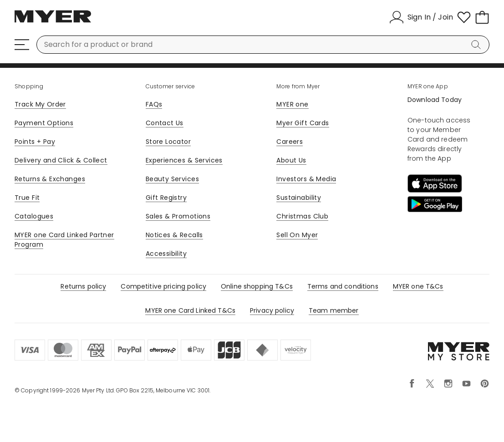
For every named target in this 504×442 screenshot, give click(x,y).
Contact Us (165, 123)
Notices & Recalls (174, 235)
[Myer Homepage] (53, 21)
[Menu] (22, 45)
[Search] (478, 45)
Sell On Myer (297, 235)
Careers (290, 142)
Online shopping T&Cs (257, 286)
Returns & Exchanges (50, 179)
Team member (334, 310)
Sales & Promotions (178, 216)
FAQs (154, 104)
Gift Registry (166, 198)
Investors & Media (306, 179)
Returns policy (83, 286)
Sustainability (299, 198)
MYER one (292, 104)
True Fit (27, 198)
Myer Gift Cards (303, 123)
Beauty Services (172, 179)
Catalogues (34, 216)
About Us (291, 160)
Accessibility (166, 254)
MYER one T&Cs (418, 286)
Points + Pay (35, 142)
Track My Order (40, 104)
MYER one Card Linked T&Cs (190, 310)
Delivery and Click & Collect (61, 160)
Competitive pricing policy (163, 286)
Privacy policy (272, 310)
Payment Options (44, 123)
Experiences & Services (184, 160)
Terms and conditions (343, 286)
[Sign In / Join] (421, 17)
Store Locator (168, 142)
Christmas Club (302, 216)
